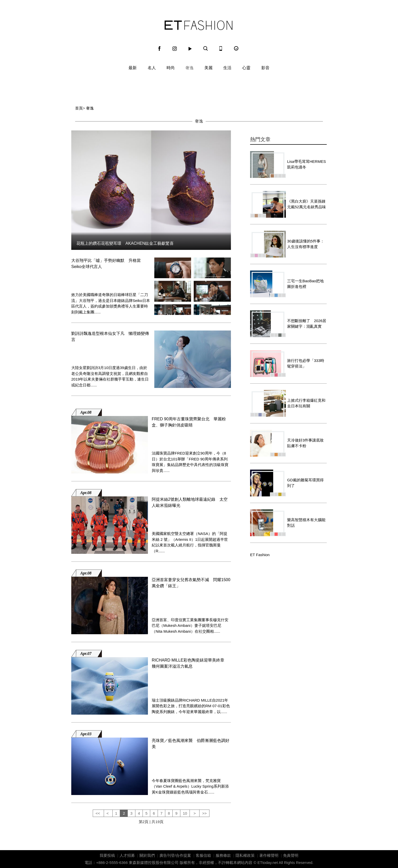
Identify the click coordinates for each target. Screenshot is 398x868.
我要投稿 (107, 855)
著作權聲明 (269, 855)
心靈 (246, 68)
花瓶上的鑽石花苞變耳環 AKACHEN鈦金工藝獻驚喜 (125, 243)
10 (185, 813)
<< (98, 813)
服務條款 (223, 855)
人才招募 (127, 855)
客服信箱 (203, 855)
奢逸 (190, 68)
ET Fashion (198, 25)
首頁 (79, 108)
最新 (133, 68)
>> (204, 813)
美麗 (208, 68)
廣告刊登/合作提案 (175, 855)
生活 (227, 68)
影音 (265, 68)
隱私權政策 (245, 855)
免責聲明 (291, 855)
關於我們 (147, 855)
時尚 (171, 68)
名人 (152, 68)
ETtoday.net (268, 863)
